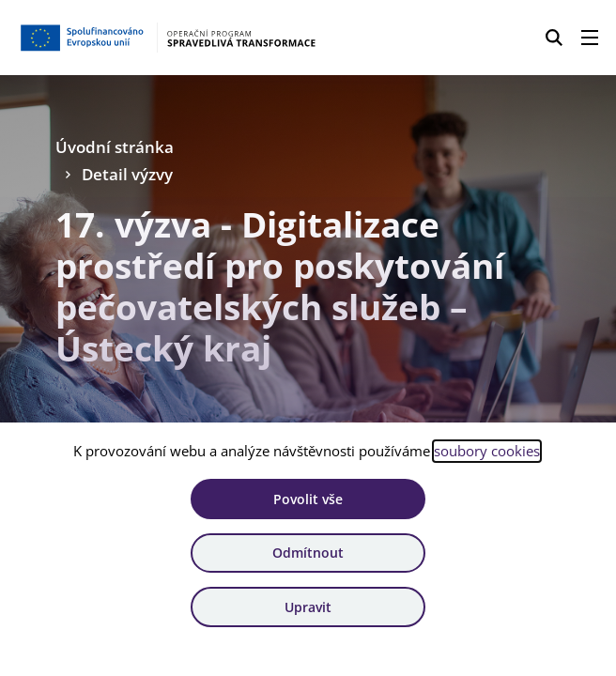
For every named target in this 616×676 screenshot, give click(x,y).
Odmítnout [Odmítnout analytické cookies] (308, 553)
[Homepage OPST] (167, 38)
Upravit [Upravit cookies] (308, 607)
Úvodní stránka (115, 147)
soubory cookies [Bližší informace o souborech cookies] (487, 451)
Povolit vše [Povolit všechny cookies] (308, 499)
